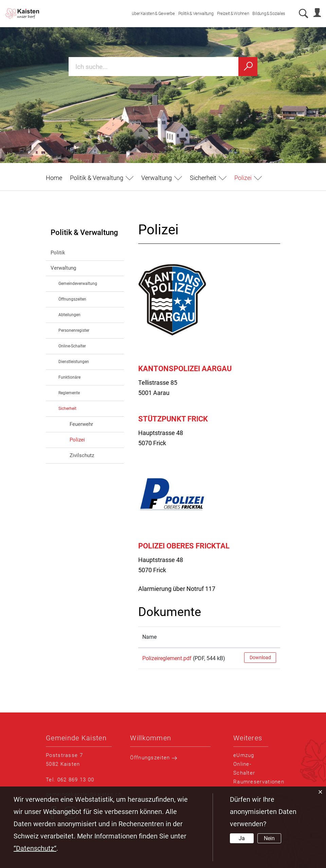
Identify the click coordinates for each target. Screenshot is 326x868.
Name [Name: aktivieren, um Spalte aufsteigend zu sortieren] (149, 637)
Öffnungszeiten (72, 299)
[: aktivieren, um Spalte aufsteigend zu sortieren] (260, 637)
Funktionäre (69, 377)
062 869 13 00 (76, 780)
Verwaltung (63, 268)
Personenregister (74, 330)
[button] (102, 178)
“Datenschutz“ (35, 848)
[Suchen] (248, 67)
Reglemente (69, 393)
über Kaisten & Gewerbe (150, 13)
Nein (269, 838)
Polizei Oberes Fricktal (184, 546)
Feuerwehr (81, 424)
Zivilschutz (82, 455)
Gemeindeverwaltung (78, 284)
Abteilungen (69, 315)
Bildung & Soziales (266, 13)
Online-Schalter (72, 346)
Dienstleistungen (74, 362)
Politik (58, 253)
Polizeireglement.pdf (167, 658)
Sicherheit (67, 409)
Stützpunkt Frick (173, 419)
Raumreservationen (259, 782)
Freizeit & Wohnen (230, 13)
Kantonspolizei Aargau (185, 369)
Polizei (92, 439)
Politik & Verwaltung (193, 13)
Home (54, 178)
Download (260, 657)
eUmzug (244, 755)
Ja (242, 838)
